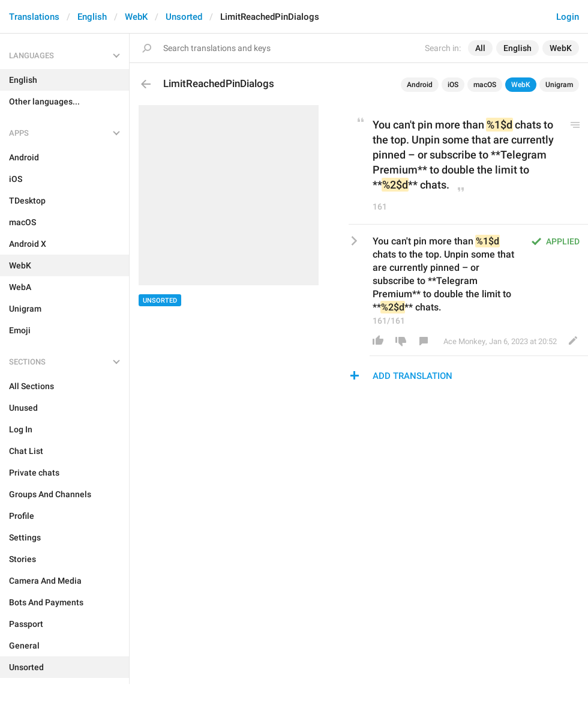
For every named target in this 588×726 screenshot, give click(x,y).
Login (568, 17)
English (92, 17)
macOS (485, 85)
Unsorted (184, 17)
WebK (136, 17)
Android (420, 85)
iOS (453, 85)
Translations (34, 17)
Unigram (559, 85)
